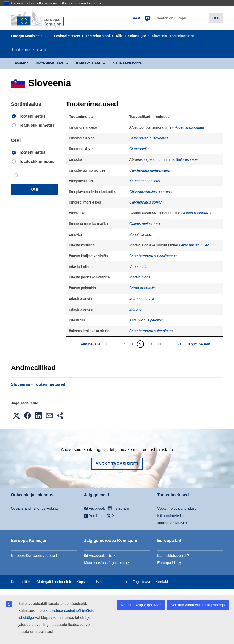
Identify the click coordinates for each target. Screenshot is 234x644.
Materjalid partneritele (55, 582)
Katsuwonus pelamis (146, 320)
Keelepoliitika (22, 582)
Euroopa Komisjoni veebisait (34, 555)
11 (160, 344)
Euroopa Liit (167, 563)
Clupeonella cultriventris (149, 138)
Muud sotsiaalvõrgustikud (105, 563)
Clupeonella (139, 149)
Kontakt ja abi (88, 63)
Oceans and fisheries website (35, 508)
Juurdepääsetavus (172, 523)
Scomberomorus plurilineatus (153, 256)
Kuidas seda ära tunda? (82, 3)
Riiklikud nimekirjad (131, 36)
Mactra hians (140, 277)
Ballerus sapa (187, 160)
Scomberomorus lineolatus (151, 331)
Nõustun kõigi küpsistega (141, 605)
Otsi (216, 18)
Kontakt (162, 582)
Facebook (94, 555)
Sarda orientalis (142, 288)
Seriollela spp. (141, 235)
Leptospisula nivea (194, 245)
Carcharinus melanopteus (150, 170)
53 (179, 344)
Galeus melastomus (145, 224)
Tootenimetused (98, 36)
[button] (16, 416)
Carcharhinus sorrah (146, 202)
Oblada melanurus (196, 213)
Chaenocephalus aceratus (151, 192)
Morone (136, 309)
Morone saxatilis (143, 299)
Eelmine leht (89, 344)
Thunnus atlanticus (145, 181)
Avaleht (21, 63)
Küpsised (84, 582)
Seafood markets (67, 36)
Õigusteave (142, 582)
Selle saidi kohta (127, 63)
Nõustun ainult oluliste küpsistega (198, 605)
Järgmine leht (198, 344)
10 (150, 344)
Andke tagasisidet (117, 464)
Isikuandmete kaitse (173, 516)
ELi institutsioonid (172, 555)
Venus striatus (141, 267)
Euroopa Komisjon (25, 36)
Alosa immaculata (190, 127)
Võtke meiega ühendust (176, 508)
